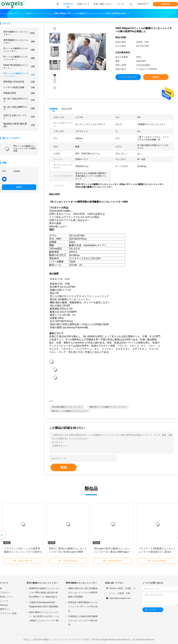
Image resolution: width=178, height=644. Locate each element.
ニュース (4, 601)
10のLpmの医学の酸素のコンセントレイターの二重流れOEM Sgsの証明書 (112, 552)
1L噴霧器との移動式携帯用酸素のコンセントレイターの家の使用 (83, 620)
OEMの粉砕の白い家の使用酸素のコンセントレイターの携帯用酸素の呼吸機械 (83, 593)
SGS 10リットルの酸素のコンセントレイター (70, 411)
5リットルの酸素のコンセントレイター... (19, 58)
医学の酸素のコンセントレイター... (19, 33)
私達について (6, 597)
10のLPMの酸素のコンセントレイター (67, 407)
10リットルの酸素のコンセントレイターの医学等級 (25, 148)
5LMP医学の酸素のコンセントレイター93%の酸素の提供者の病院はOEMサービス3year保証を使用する (44, 593)
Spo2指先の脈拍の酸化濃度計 (19, 125)
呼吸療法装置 (19, 93)
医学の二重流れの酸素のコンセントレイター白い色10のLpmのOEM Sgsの (68, 552)
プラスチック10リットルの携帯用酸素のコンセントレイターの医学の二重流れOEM (23, 552)
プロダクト (5, 593)
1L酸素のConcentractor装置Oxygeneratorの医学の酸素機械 (44, 604)
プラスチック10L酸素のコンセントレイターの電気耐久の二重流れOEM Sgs (157, 552)
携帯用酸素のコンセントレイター (81, 583)
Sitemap (4, 605)
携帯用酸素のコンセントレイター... (19, 41)
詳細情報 (53, 109)
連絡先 (19, 187)
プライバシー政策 (8, 613)
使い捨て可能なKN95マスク (19, 108)
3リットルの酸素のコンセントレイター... (19, 50)
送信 (63, 467)
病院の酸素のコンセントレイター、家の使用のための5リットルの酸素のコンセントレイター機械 (44, 617)
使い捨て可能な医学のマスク (19, 100)
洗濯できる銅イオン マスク (19, 117)
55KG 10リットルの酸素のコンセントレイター (108, 407)
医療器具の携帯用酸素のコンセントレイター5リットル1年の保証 (83, 607)
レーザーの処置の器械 (19, 87)
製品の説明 (67, 109)
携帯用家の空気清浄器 (19, 82)
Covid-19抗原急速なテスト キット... (19, 66)
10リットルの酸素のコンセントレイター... (19, 75)
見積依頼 (165, 4)
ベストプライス (128, 77)
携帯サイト (5, 609)
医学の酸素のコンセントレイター (42, 583)
